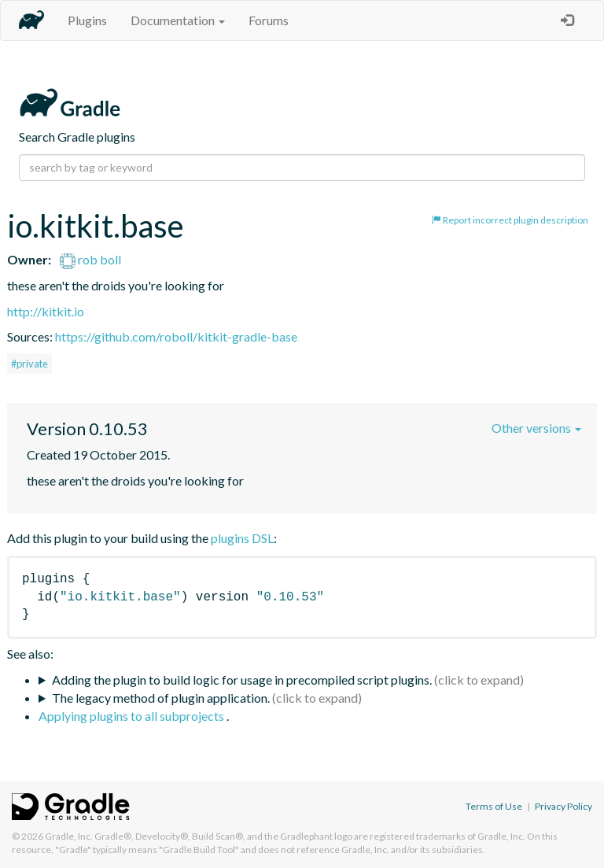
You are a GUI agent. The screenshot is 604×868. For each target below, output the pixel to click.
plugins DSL (242, 538)
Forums (269, 20)
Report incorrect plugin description (510, 220)
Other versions (536, 428)
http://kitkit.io (46, 311)
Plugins (87, 20)
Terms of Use (494, 806)
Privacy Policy (563, 806)
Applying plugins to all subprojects (133, 716)
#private (29, 364)
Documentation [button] (178, 20)
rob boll (90, 259)
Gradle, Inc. (69, 836)
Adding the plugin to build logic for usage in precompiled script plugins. (242, 680)
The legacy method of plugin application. (161, 698)
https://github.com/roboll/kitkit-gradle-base (176, 336)
